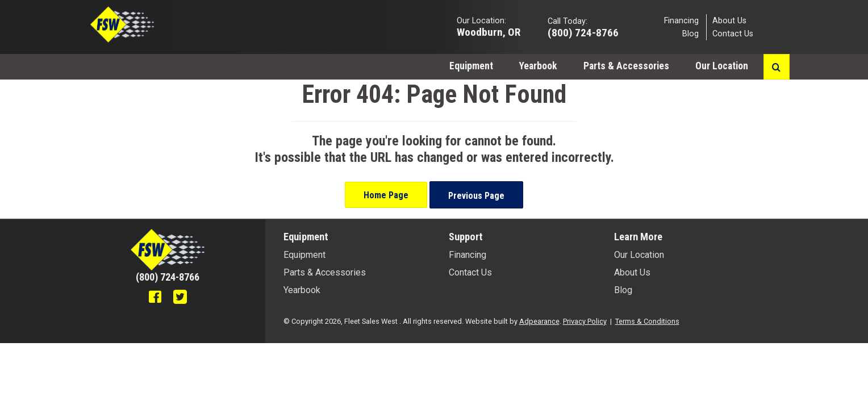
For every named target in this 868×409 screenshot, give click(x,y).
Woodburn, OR (489, 32)
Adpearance (539, 321)
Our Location (723, 66)
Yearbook (538, 66)
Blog (690, 34)
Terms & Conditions (647, 321)
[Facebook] (155, 298)
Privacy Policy (585, 321)
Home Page (386, 195)
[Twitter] (180, 298)
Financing (681, 20)
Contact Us (733, 34)
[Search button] (776, 67)
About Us (729, 20)
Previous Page (476, 196)
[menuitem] (471, 66)
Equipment (471, 66)
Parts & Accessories (626, 66)
